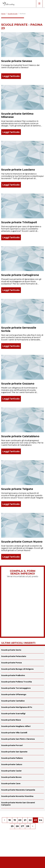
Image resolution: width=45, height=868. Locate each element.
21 (25, 820)
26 (17, 826)
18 (10, 820)
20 (20, 820)
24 (41, 820)
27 (22, 826)
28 (28, 826)
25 (12, 826)
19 (15, 820)
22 (30, 820)
